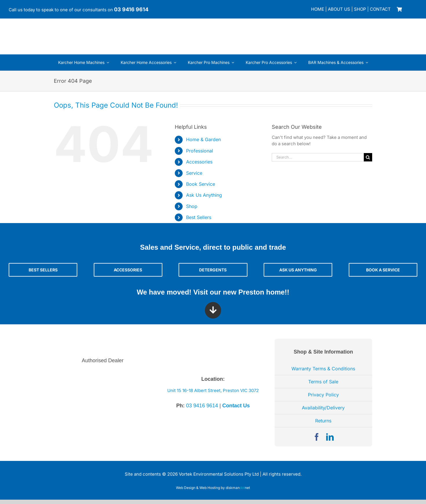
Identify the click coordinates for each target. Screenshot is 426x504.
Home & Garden (203, 139)
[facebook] (317, 437)
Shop (192, 206)
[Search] (368, 157)
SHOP (360, 9)
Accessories (199, 162)
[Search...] (318, 157)
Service (194, 173)
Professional (200, 151)
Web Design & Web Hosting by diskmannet (213, 488)
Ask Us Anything (204, 195)
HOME (318, 9)
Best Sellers (199, 217)
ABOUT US (339, 9)
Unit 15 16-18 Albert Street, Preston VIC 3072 (213, 390)
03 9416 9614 (131, 9)
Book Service (201, 184)
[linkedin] (330, 437)
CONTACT (380, 9)
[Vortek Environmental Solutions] (52, 26)
